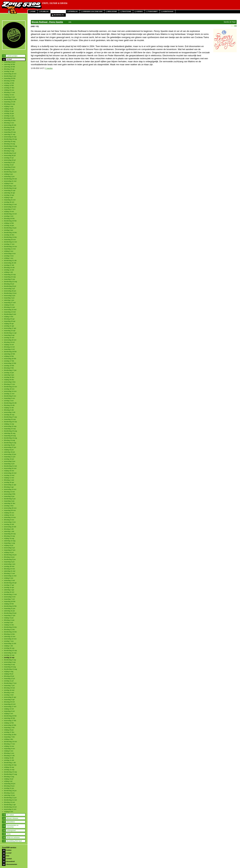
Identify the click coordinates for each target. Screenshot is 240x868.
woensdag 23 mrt (10, 74)
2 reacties (49, 68)
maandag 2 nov (9, 97)
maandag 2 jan (9, 501)
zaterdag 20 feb (9, 718)
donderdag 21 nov (10, 242)
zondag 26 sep (9, 648)
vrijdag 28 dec (9, 380)
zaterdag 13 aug (10, 541)
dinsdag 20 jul (9, 676)
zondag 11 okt (9, 760)
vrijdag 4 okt (8, 272)
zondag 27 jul (9, 158)
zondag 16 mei (9, 690)
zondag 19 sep (9, 655)
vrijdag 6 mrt (8, 812)
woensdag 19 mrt (10, 207)
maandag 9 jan (9, 496)
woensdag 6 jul (9, 548)
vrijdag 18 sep (9, 767)
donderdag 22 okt (10, 99)
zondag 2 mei (9, 695)
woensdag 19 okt (10, 527)
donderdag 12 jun (10, 172)
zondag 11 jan (9, 116)
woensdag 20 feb (10, 359)
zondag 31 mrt (9, 338)
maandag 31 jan (10, 608)
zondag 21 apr (9, 326)
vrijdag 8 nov (9, 251)
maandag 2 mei (9, 580)
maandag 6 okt (9, 130)
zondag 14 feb (9, 83)
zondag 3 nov (9, 256)
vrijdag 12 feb (9, 85)
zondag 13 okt (9, 270)
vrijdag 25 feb (9, 604)
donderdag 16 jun (10, 555)
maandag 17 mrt (10, 209)
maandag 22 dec (10, 120)
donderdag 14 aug (10, 146)
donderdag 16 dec (10, 632)
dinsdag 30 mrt (9, 702)
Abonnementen (12, 864)
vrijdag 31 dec (9, 625)
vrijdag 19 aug (9, 538)
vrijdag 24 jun (9, 552)
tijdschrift (153, 12)
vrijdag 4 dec (9, 739)
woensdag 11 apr (10, 485)
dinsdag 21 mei (9, 307)
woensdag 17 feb (10, 721)
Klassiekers (11, 822)
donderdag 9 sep (10, 660)
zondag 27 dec (9, 88)
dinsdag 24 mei (9, 569)
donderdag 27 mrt (10, 204)
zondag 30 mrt (9, 202)
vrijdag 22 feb (9, 356)
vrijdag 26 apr (9, 324)
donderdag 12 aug (10, 669)
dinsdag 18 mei (9, 688)
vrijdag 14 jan (9, 618)
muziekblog (59, 15)
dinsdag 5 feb (9, 368)
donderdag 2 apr (10, 805)
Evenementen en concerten (12, 826)
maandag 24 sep (10, 419)
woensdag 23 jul (10, 160)
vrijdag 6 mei (9, 578)
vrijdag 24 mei (9, 305)
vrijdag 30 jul (9, 674)
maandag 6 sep (9, 665)
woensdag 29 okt (10, 125)
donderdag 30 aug (10, 431)
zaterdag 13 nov (10, 636)
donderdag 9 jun (10, 559)
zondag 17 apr (9, 585)
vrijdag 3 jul (8, 781)
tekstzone (127, 12)
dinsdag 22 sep (9, 104)
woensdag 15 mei (10, 310)
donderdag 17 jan (10, 370)
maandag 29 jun (10, 784)
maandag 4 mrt (9, 349)
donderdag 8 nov (10, 396)
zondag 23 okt (9, 524)
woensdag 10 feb (10, 725)
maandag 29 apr (10, 321)
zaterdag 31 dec (10, 503)
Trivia (8, 834)
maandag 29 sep (10, 132)
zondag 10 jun (9, 459)
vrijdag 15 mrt (9, 345)
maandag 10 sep (10, 429)
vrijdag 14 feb (9, 223)
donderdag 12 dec (10, 237)
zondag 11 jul (9, 681)
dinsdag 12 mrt (9, 347)
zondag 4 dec (9, 506)
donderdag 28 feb (10, 352)
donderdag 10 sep (10, 772)
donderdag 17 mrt (10, 594)
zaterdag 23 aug (10, 141)
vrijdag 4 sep (9, 106)
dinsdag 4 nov (9, 123)
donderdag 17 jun (10, 683)
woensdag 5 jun (10, 296)
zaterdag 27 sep (10, 134)
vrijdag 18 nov (9, 515)
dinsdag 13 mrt (9, 492)
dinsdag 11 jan (9, 620)
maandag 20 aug (10, 436)
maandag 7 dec (9, 737)
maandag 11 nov (10, 249)
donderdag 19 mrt (10, 807)
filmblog (45, 12)
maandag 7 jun (9, 686)
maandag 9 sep (9, 279)
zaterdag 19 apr (9, 193)
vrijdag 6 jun (8, 174)
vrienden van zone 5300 (93, 12)
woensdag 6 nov (10, 254)
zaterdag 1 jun (9, 300)
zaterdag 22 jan (9, 611)
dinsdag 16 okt (9, 405)
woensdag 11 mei (10, 576)
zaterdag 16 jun (9, 452)
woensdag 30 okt (10, 263)
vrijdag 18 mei (9, 471)
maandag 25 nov (10, 240)
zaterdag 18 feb (9, 64)
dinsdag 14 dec (9, 634)
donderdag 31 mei (10, 466)
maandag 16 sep (10, 277)
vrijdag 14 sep (9, 424)
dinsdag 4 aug (9, 777)
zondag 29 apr (9, 482)
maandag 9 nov (9, 749)
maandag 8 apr (9, 335)
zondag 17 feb (9, 361)
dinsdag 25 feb (9, 219)
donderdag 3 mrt (10, 76)
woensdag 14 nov (10, 391)
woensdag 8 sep (10, 662)
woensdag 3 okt (10, 412)
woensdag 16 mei (10, 473)
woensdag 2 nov (10, 522)
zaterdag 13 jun (9, 795)
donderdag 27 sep (10, 417)
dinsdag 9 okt (9, 410)
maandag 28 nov (10, 510)
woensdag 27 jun (10, 447)
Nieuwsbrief (10, 861)
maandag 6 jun (9, 562)
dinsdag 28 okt (9, 127)
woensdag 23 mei (10, 468)
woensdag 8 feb (10, 494)
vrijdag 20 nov (9, 90)
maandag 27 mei (10, 303)
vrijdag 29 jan (9, 730)
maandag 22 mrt (10, 704)
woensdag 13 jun (10, 454)
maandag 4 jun (9, 464)
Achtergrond (11, 830)
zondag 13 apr (9, 195)
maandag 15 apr (10, 331)
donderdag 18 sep (10, 139)
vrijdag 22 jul (9, 545)
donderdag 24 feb (10, 606)
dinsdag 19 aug (9, 144)
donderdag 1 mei (10, 186)
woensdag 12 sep (10, 426)
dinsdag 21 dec (9, 629)
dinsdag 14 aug (9, 440)
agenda (139, 12)
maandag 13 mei (10, 312)
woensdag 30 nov (10, 508)
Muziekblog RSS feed (14, 841)
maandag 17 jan (10, 615)
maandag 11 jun (10, 457)
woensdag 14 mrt (10, 489)
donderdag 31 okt (10, 261)
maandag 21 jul (9, 162)
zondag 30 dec (9, 377)
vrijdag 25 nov (9, 513)
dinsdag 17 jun (9, 169)
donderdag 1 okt (10, 763)
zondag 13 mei (9, 475)
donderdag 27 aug (10, 774)
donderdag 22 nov (10, 387)
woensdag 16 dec (10, 735)
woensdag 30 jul (10, 155)
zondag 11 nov (9, 394)
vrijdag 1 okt (8, 646)
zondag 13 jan (9, 373)
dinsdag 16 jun (9, 793)
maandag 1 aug (9, 543)
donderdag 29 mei (10, 179)
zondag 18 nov (9, 389)
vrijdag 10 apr (9, 111)
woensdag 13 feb (10, 363)
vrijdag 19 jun (9, 109)
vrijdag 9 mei (9, 183)
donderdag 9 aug (10, 443)
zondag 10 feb (9, 366)
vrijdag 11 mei (9, 478)
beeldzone (112, 12)
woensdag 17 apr (10, 328)
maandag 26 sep (10, 534)
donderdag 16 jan (10, 228)
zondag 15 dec (9, 235)
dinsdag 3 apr (9, 487)
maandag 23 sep (10, 275)
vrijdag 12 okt (9, 408)
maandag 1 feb (9, 728)
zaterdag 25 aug (10, 433)
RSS (8, 856)
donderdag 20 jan (10, 613)
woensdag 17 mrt (10, 707)
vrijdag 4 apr (8, 197)
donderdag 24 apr (10, 188)
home (33, 12)
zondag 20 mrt (9, 592)
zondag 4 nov (9, 401)
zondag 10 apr (9, 71)
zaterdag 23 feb (9, 354)
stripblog (73, 12)
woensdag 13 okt (10, 643)
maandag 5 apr (9, 700)
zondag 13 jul (9, 165)
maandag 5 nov (9, 398)
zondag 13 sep (9, 770)
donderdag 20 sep (10, 422)
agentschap (168, 12)
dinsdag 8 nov (9, 520)
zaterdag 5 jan (9, 375)
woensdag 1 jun (10, 564)
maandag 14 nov (10, 517)
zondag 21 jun (9, 788)
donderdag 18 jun (10, 791)
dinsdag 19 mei (9, 802)
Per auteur (10, 815)
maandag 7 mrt (9, 599)
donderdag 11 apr (10, 333)
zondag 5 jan (9, 230)
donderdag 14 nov (10, 247)
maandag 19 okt (10, 102)
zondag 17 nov (9, 244)
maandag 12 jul (9, 679)
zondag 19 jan (9, 226)
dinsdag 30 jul (9, 284)
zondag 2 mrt (9, 216)
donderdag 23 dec (10, 627)
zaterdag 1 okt (9, 531)
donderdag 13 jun (10, 293)
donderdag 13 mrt (10, 214)
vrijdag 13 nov (9, 95)
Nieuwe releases (12, 818)
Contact (9, 859)
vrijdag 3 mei (9, 317)
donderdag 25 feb (10, 716)
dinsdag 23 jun (9, 786)
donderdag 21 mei (10, 800)
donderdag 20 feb (10, 221)
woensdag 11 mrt (10, 809)
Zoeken (9, 850)
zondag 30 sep (9, 415)
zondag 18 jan (9, 113)
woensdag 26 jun (10, 291)
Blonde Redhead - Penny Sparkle (47, 22)
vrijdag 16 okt (9, 758)
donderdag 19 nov (10, 742)
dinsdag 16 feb (9, 81)
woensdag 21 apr (10, 697)
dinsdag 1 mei (9, 480)
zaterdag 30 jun (9, 445)
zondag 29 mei (9, 566)
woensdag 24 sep (10, 137)
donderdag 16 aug (10, 438)
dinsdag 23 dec (9, 118)
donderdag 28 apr (10, 583)
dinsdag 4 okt (9, 529)
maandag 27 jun (10, 550)
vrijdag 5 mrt (8, 714)
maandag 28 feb (10, 601)
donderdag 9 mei (10, 314)
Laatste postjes (12, 56)
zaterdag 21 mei (10, 571)
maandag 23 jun (10, 167)
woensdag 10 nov (10, 639)
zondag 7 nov (9, 641)
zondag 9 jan (9, 622)
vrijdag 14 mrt (9, 211)
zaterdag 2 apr (9, 590)
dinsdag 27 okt (9, 756)
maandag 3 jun (9, 298)
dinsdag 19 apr (9, 69)
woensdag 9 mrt (10, 597)
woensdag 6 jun (10, 461)
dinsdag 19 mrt (9, 342)
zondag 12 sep (9, 658)
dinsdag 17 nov (9, 92)
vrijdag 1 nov (9, 258)
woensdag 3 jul (9, 289)
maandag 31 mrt (10, 200)
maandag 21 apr (10, 190)
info (70, 22)
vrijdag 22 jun (9, 450)
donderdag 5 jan (10, 499)
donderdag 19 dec (10, 233)
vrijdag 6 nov (9, 751)
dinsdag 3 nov (9, 753)
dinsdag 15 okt (9, 268)
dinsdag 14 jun (9, 557)
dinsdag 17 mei (9, 573)
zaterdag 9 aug (9, 148)
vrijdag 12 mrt (9, 709)
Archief (9, 59)
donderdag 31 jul (10, 153)
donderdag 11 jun (10, 798)
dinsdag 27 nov (9, 384)
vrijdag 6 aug (9, 672)
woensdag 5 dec (10, 382)
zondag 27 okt (9, 265)
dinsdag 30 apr (9, 319)
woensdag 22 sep (10, 653)
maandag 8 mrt (9, 711)
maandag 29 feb (10, 78)
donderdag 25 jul (10, 286)
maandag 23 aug (10, 667)
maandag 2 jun (9, 176)
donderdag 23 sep (10, 650)
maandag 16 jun (10, 62)
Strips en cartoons (13, 837)
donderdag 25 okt (10, 403)
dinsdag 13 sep (9, 536)
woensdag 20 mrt (10, 340)
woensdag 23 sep (10, 765)
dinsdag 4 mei (9, 693)
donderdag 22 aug (10, 282)
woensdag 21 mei (10, 181)
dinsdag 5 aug (9, 151)
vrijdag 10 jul (9, 779)
